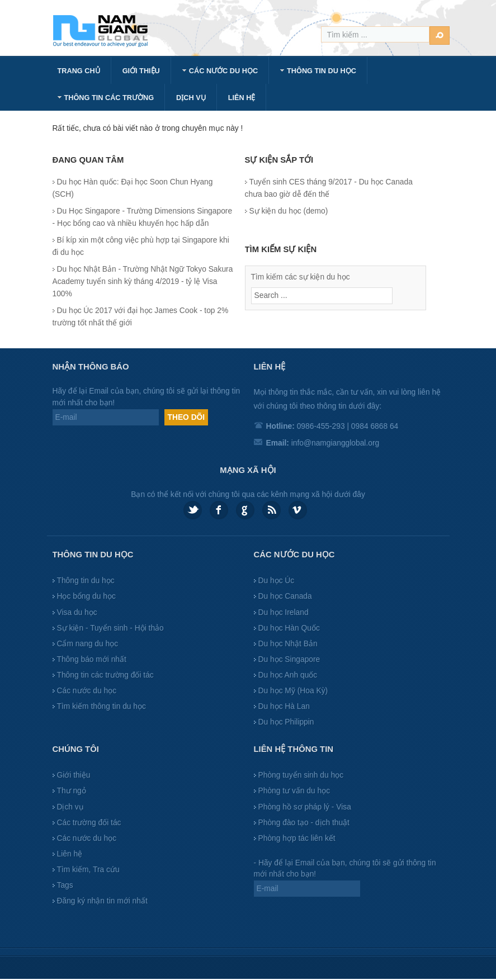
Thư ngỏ (72, 791)
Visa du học (77, 612)
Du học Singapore (289, 659)
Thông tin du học (86, 581)
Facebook (219, 510)
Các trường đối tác (89, 823)
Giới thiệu (74, 775)
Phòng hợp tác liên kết (297, 838)
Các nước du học (87, 691)
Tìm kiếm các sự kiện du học (301, 277)
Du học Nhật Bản (288, 644)
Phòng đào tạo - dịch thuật (304, 823)
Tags (65, 885)
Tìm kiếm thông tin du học (101, 706)
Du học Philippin (286, 722)
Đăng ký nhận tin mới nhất (102, 901)
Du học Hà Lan (284, 706)
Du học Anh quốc (288, 675)
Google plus (245, 510)
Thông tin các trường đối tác (105, 675)
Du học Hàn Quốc (289, 628)
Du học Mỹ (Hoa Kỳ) (293, 691)
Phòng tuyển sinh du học (301, 775)
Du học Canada (285, 596)
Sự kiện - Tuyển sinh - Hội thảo (110, 628)
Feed (271, 510)
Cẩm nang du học (88, 644)
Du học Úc (277, 581)
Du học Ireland (284, 612)
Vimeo (298, 510)
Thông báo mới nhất (92, 659)
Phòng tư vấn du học (294, 791)
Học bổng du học (86, 596)
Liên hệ (70, 854)
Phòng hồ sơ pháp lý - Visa (305, 807)
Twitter (193, 510)
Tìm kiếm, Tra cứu (88, 870)
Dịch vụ (70, 807)
